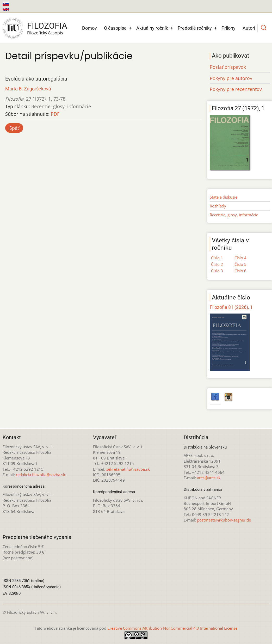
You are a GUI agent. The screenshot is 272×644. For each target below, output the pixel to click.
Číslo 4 (240, 258)
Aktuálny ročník (152, 28)
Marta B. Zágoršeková (28, 89)
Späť (14, 128)
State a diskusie (224, 197)
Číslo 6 (240, 271)
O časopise (115, 28)
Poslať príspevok (228, 67)
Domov (89, 28)
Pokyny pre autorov (231, 78)
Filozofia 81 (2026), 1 (231, 307)
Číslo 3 (217, 271)
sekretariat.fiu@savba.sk (128, 469)
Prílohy (228, 28)
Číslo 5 (240, 264)
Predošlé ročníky (195, 28)
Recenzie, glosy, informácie (234, 215)
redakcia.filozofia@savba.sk (41, 475)
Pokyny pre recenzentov (236, 89)
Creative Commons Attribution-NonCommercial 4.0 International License (172, 628)
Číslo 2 (217, 264)
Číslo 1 (217, 258)
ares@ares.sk (209, 478)
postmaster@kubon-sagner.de (224, 520)
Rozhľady (218, 206)
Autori (249, 28)
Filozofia (47, 26)
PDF (55, 114)
